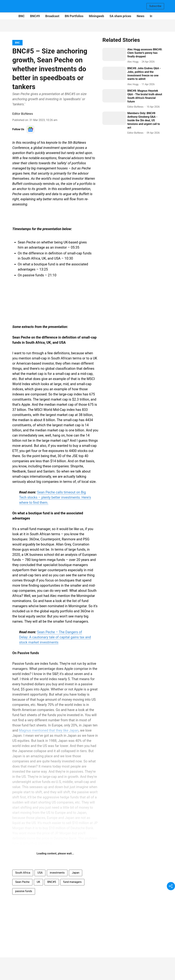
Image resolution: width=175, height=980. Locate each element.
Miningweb (96, 16)
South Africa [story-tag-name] (23, 873)
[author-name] (133, 62)
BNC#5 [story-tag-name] (52, 882)
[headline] (145, 53)
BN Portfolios (74, 16)
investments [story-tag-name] (57, 873)
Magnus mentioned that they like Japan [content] (49, 730)
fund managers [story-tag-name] (72, 882)
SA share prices (120, 16)
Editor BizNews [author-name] (23, 114)
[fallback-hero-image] (114, 54)
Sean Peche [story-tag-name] (22, 882)
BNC (22, 16)
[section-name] (17, 43)
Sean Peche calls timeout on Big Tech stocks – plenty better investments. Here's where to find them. (55, 497)
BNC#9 (35, 16)
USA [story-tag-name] (40, 873)
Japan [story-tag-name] (76, 873)
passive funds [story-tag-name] (24, 891)
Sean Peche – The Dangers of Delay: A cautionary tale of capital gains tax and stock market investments (55, 637)
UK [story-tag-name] (38, 882)
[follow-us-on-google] (30, 129)
